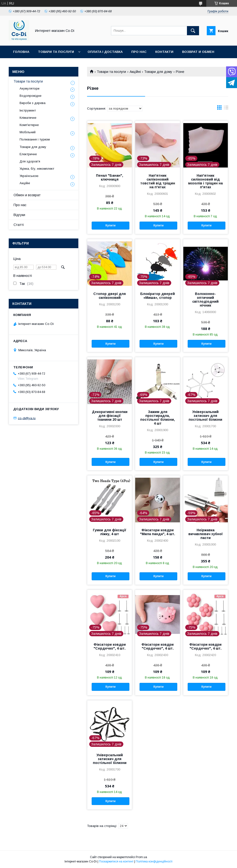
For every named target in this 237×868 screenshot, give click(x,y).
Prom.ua (141, 857)
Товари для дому (158, 72)
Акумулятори (30, 88)
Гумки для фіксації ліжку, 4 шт (110, 532)
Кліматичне (28, 118)
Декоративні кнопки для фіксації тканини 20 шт (110, 416)
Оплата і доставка (105, 52)
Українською (29, 176)
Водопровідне (30, 96)
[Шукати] (193, 31)
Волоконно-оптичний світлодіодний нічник (205, 300)
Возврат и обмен (198, 52)
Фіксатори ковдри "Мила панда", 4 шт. (158, 532)
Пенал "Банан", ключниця (110, 177)
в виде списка (226, 109)
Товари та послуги (56, 52)
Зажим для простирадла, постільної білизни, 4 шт (158, 418)
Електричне (28, 154)
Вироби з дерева (33, 103)
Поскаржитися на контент (116, 861)
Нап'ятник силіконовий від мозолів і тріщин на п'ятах (205, 181)
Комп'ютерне (29, 125)
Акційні (135, 72)
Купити (111, 225)
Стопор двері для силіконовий (110, 296)
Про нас (139, 52)
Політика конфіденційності (154, 861)
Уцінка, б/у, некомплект (37, 169)
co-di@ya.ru (27, 418)
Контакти (164, 52)
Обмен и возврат (27, 195)
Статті (19, 225)
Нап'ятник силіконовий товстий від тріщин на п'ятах (158, 181)
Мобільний (28, 132)
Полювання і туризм (35, 139)
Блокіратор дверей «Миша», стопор (158, 296)
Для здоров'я (30, 161)
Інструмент (28, 110)
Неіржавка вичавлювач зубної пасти (206, 534)
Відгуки (19, 215)
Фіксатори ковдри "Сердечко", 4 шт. (110, 646)
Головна (21, 52)
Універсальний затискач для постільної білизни (205, 416)
